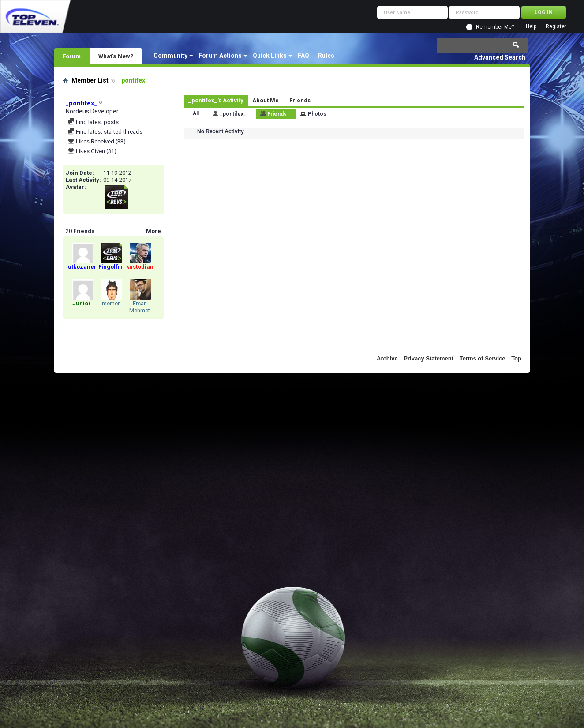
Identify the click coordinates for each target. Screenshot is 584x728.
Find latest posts (93, 122)
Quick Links (270, 56)
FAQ (303, 56)
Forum (72, 56)
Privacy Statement (429, 358)
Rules (326, 56)
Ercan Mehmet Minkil (140, 310)
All (196, 113)
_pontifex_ (233, 114)
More (153, 231)
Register (556, 27)
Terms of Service (483, 358)
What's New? (116, 56)
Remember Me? (495, 27)
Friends (300, 100)
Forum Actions (220, 56)
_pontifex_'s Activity (216, 100)
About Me (266, 100)
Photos (317, 114)
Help (531, 27)
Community (170, 56)
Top (516, 358)
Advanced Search (500, 57)
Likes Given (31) (92, 151)
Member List (90, 80)
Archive (387, 358)
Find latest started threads (105, 132)
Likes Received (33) (97, 141)
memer (111, 303)
